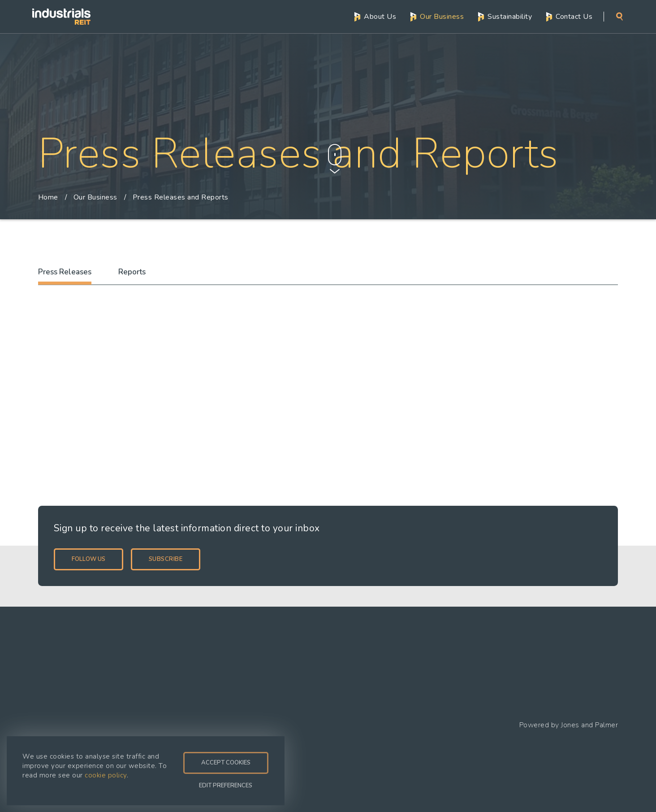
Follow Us (88, 559)
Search (619, 16)
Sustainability (510, 16)
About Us (380, 16)
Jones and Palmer (589, 725)
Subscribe (166, 559)
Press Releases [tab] (65, 272)
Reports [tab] (132, 272)
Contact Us (574, 16)
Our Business (442, 16)
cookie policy (106, 775)
